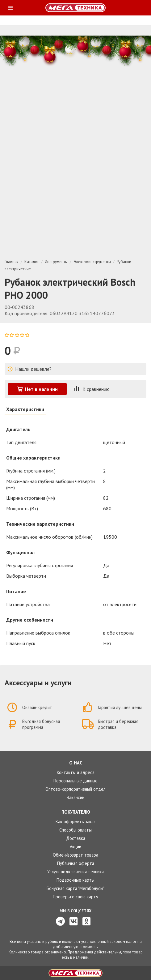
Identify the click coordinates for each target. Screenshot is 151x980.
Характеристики (25, 409)
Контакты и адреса (76, 772)
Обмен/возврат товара (75, 855)
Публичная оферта (76, 863)
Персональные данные (75, 781)
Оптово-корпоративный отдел (75, 789)
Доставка (76, 838)
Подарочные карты (75, 880)
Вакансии (75, 797)
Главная (12, 262)
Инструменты (56, 262)
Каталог (32, 262)
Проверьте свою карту (75, 897)
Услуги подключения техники (75, 872)
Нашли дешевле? (30, 369)
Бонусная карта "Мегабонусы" (75, 888)
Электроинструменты (92, 262)
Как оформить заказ (75, 822)
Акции (75, 847)
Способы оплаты (75, 830)
